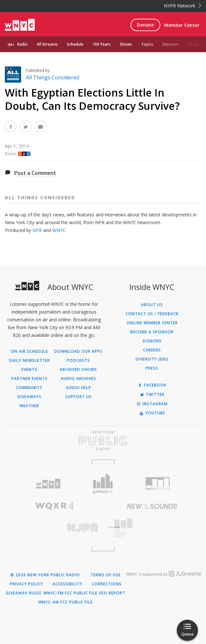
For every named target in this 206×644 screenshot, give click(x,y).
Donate (145, 25)
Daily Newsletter (30, 361)
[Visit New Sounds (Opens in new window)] (152, 506)
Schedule (75, 44)
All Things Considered (53, 77)
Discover (171, 44)
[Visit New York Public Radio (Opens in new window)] (103, 441)
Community (29, 388)
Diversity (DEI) (152, 359)
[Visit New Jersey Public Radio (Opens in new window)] (54, 528)
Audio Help (79, 388)
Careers (152, 350)
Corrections (107, 584)
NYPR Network (182, 6)
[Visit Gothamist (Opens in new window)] (103, 484)
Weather (29, 406)
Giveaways (29, 397)
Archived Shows (78, 370)
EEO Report (112, 593)
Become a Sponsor (152, 332)
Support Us (79, 397)
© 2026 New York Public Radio (45, 575)
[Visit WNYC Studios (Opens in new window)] (158, 484)
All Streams (47, 44)
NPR (37, 230)
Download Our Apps (78, 351)
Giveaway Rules (24, 593)
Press (152, 368)
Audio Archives (79, 379)
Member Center (182, 25)
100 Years (102, 44)
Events (29, 370)
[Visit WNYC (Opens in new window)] (48, 484)
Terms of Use (106, 575)
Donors (152, 341)
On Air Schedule (29, 351)
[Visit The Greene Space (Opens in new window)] (152, 528)
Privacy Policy (26, 584)
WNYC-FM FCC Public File (70, 593)
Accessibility (67, 584)
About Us (152, 305)
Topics (147, 44)
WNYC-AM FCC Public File (66, 602)
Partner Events (30, 379)
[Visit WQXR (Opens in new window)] (54, 506)
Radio (22, 44)
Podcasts (78, 361)
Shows (126, 44)
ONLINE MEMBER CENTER (152, 323)
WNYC (59, 230)
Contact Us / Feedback (152, 314)
